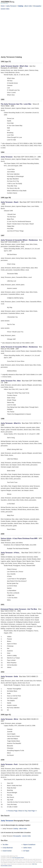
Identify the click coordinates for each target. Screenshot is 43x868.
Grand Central (7, 851)
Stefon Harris (27, 848)
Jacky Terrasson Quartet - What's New (14, 66)
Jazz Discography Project (18, 858)
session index (5, 9)
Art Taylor (26, 851)
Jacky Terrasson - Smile (9, 676)
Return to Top (23, 811)
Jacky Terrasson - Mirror (10, 719)
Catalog (21, 6)
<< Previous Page (12, 811)
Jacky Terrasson (11, 6)
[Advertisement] (21, 33)
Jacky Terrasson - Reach (10, 202)
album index (28, 6)
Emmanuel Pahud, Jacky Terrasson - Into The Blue (19, 609)
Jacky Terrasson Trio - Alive (11, 381)
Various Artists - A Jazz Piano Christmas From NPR (19, 538)
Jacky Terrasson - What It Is (11, 423)
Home (3, 6)
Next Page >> (33, 811)
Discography (37, 6)
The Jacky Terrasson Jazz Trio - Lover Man (16, 104)
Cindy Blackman (8, 848)
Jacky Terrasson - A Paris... (11, 553)
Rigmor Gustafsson (29, 844)
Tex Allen (5, 844)
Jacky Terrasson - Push (9, 764)
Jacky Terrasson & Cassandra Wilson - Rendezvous (19, 240)
